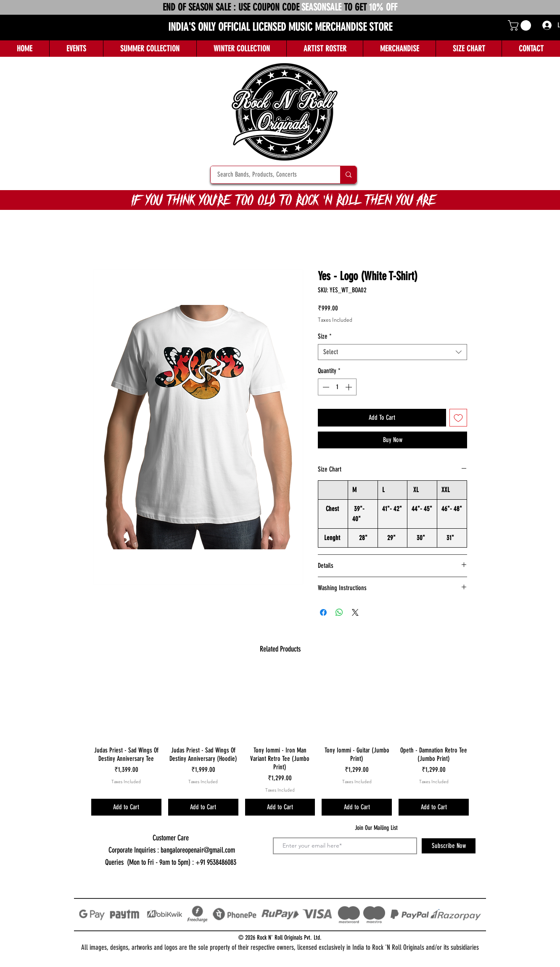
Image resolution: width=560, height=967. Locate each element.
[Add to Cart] (126, 807)
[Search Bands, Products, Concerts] (270, 175)
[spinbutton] (337, 387)
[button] (521, 25)
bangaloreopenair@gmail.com (198, 850)
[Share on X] (355, 612)
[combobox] (392, 352)
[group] (280, 742)
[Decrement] (325, 387)
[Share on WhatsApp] (339, 612)
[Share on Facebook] (323, 612)
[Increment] (349, 387)
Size (325, 336)
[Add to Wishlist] (458, 418)
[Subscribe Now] (449, 846)
